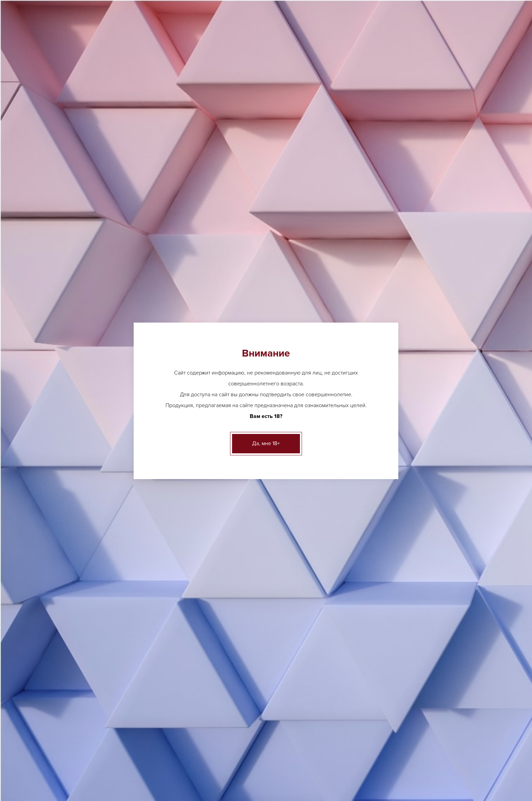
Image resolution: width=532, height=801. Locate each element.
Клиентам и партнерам (288, 759)
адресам (421, 141)
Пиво (84, 174)
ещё (206, 644)
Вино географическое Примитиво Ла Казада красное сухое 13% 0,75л (215, 378)
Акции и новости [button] (293, 54)
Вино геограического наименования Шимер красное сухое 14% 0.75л (312, 234)
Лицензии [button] (223, 54)
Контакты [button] (446, 54)
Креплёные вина (97, 258)
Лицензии (163, 759)
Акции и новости (230, 759)
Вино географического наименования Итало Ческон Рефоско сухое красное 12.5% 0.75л (215, 234)
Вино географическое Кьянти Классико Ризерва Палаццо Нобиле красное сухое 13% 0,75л (409, 234)
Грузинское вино (349, 644)
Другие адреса (168, 7)
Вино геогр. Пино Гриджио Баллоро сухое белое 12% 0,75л (312, 522)
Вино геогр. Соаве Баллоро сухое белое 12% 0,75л (408, 522)
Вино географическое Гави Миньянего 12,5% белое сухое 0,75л (215, 522)
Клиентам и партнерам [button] (356, 54)
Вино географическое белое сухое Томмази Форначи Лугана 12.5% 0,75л (409, 378)
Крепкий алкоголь (98, 241)
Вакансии (338, 759)
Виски (208, 698)
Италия (162, 80)
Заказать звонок (437, 32)
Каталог (111, 80)
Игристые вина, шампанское (110, 224)
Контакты (371, 759)
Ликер (208, 687)
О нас (192, 759)
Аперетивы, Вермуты (101, 191)
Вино (137, 80)
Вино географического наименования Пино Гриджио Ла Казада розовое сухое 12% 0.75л (312, 378)
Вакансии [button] (410, 54)
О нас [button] (253, 54)
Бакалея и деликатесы (103, 291)
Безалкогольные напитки (106, 274)
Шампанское (409, 651)
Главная (82, 80)
